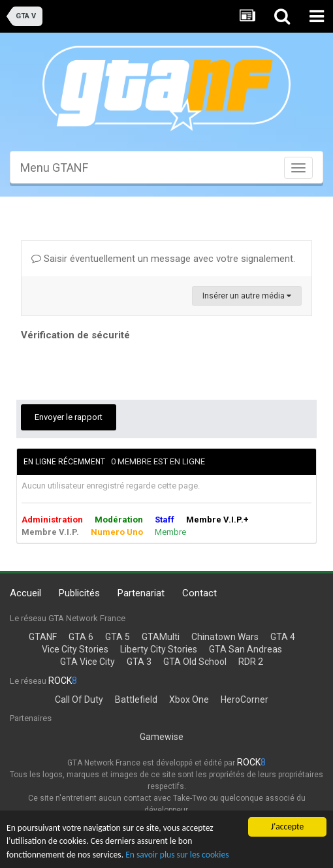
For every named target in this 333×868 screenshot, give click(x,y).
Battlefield (136, 699)
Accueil (25, 593)
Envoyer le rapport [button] (69, 417)
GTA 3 (139, 662)
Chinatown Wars (225, 637)
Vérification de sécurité (75, 335)
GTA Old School (195, 662)
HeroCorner (245, 699)
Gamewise (162, 737)
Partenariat (141, 593)
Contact (199, 593)
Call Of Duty (79, 699)
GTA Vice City (87, 662)
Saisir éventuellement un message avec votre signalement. (163, 259)
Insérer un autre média (247, 296)
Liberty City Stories (159, 649)
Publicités (79, 593)
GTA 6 (81, 637)
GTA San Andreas (246, 649)
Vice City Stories (75, 649)
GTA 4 (283, 637)
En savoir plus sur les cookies (177, 855)
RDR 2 (251, 662)
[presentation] (120, 370)
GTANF (43, 637)
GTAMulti (161, 637)
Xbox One (189, 699)
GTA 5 (118, 637)
